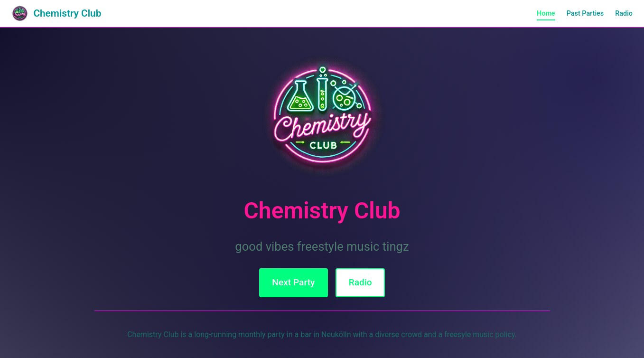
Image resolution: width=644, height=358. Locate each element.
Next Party (293, 282)
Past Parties (585, 14)
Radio (624, 14)
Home (546, 14)
